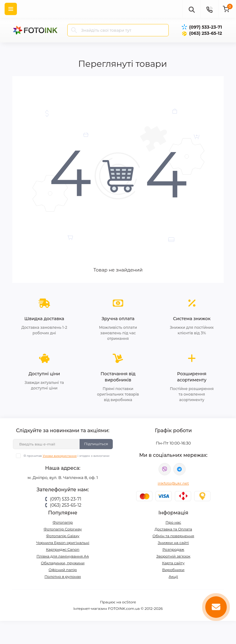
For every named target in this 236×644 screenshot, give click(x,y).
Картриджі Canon (63, 549)
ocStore (129, 602)
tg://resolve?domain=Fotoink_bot (179, 469)
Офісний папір (63, 570)
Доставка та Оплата (173, 529)
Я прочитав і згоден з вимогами (67, 456)
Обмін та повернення (173, 536)
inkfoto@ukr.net (173, 483)
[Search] (74, 30)
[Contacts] (209, 9)
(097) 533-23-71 (205, 27)
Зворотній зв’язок (173, 556)
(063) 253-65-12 (205, 33)
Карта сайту (173, 563)
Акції (173, 576)
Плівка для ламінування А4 (63, 556)
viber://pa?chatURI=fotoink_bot (165, 469)
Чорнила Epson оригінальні (63, 543)
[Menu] (11, 9)
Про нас (173, 522)
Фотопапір (63, 522)
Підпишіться (96, 444)
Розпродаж (173, 549)
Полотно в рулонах (63, 576)
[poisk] (191, 9)
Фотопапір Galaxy (63, 536)
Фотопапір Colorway (63, 529)
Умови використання (60, 456)
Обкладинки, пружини (63, 563)
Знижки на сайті (173, 543)
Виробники (173, 570)
